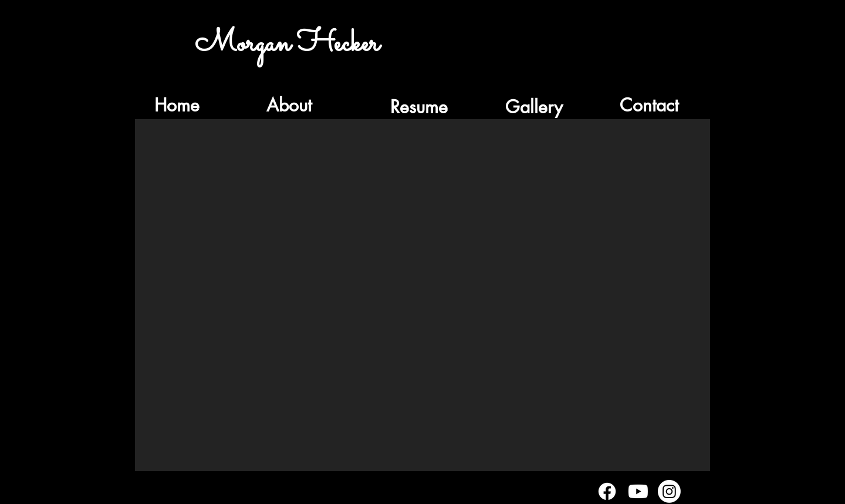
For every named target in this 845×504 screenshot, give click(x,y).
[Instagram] (669, 491)
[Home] (177, 105)
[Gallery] (534, 107)
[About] (289, 105)
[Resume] (419, 107)
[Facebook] (607, 491)
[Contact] (649, 105)
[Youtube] (638, 491)
